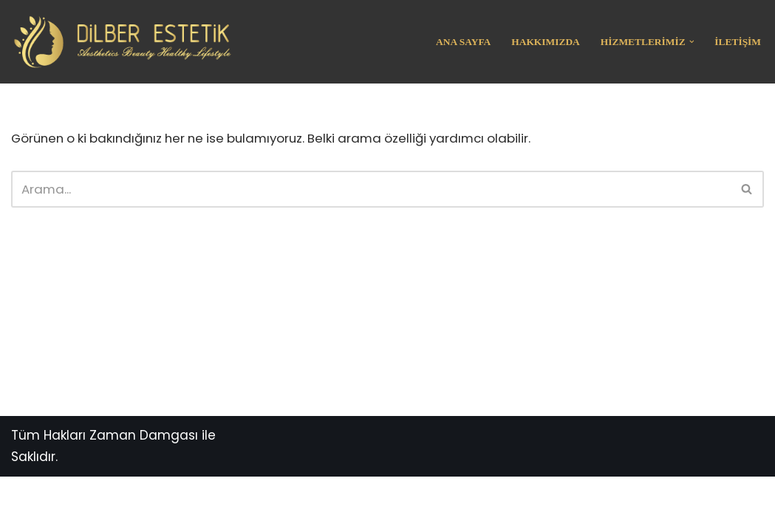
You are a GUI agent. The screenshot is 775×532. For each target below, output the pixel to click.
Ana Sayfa (461, 42)
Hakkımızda (544, 42)
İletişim (738, 42)
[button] (691, 42)
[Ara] (371, 189)
